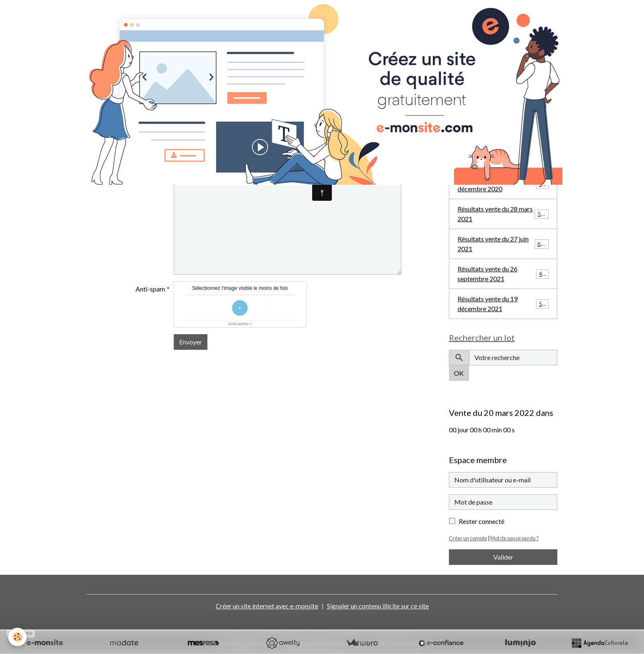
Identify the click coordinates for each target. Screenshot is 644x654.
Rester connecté (482, 521)
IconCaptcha (238, 324)
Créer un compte (468, 538)
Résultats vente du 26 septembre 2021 (503, 274)
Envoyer (191, 342)
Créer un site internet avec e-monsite (267, 606)
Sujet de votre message (133, 156)
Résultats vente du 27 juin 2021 (503, 244)
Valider (503, 557)
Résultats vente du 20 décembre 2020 (503, 184)
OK (459, 373)
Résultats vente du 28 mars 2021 (503, 214)
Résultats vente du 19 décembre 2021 (503, 304)
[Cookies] (17, 637)
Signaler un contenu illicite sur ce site (378, 606)
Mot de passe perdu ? (515, 538)
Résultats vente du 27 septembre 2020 (503, 154)
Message (152, 178)
